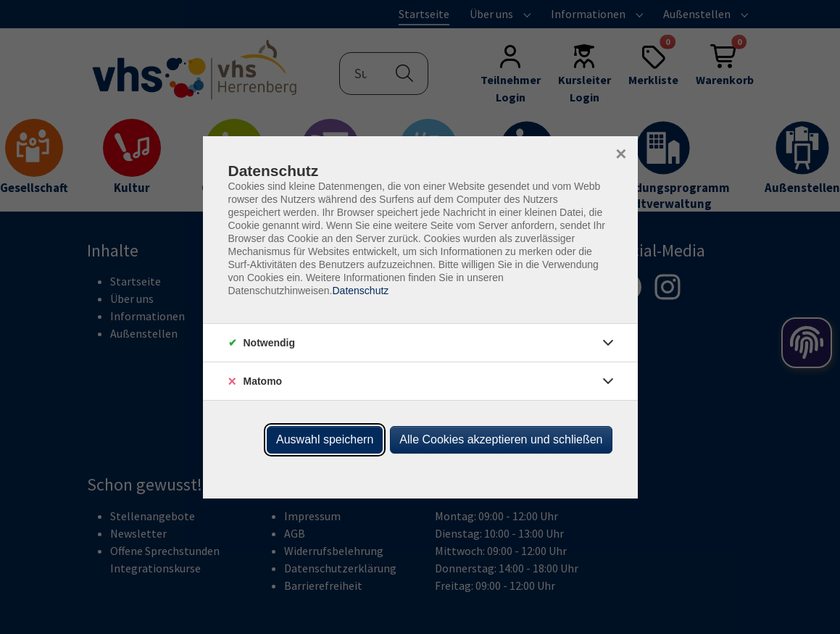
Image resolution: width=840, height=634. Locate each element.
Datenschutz (360, 291)
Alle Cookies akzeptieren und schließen (501, 439)
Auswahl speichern (325, 439)
